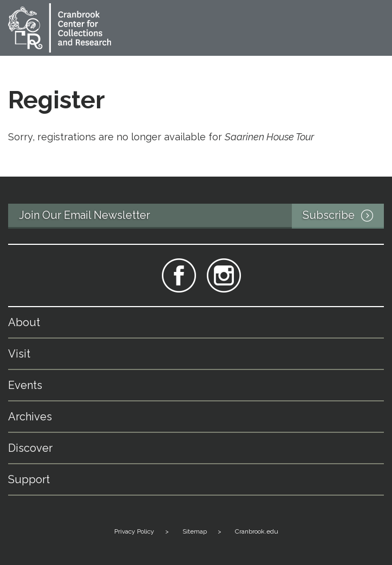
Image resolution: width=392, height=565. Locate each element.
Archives (30, 417)
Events (25, 385)
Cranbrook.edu (257, 531)
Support (29, 479)
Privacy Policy (134, 531)
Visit (19, 354)
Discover (30, 448)
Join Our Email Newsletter (201, 216)
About (24, 322)
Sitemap (195, 531)
